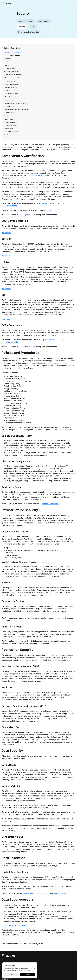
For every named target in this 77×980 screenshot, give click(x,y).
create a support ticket (32, 893)
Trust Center (51, 210)
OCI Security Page (34, 175)
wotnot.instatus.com (50, 504)
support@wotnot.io (10, 206)
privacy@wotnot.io (27, 215)
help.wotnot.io (47, 203)
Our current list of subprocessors (16, 926)
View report (6, 233)
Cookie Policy (28, 970)
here (44, 562)
